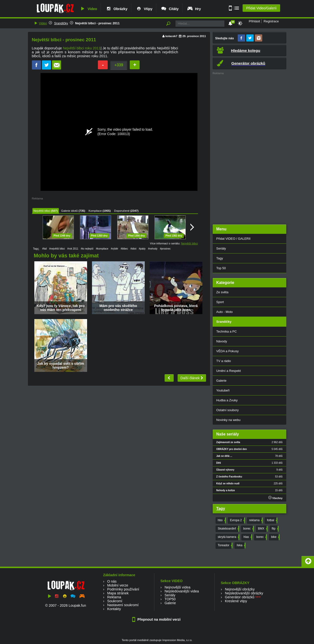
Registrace (271, 21)
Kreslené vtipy (236, 601)
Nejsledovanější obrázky (244, 593)
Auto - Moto (225, 312)
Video (88, 9)
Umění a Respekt (229, 371)
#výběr (115, 249)
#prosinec (165, 249)
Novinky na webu (229, 420)
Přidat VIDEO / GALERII (234, 239)
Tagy (220, 258)
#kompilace (102, 249)
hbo (221, 520)
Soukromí (115, 601)
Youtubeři (223, 390)
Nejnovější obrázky (240, 589)
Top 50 (221, 268)
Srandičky (61, 23)
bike (275, 537)
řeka (241, 546)
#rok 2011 (73, 249)
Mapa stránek (118, 593)
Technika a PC (227, 331)
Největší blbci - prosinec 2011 (97, 23)
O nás (112, 581)
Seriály (221, 248)
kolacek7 (171, 36)
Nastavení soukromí (123, 605)
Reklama (114, 597)
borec (248, 529)
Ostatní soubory (228, 410)
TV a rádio (224, 361)
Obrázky (117, 9)
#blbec (124, 249)
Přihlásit (254, 21)
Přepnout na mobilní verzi (157, 619)
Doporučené (122, 211)
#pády (142, 249)
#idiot (133, 249)
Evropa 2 (237, 520)
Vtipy (144, 9)
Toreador (225, 546)
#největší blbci (57, 249)
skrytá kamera (228, 537)
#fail (45, 249)
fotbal (272, 520)
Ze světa (222, 292)
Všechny (275, 498)
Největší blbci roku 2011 (82, 48)
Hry (194, 9)
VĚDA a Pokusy (228, 351)
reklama (256, 520)
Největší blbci (42, 211)
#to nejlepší (87, 249)
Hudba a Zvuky (227, 400)
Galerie (222, 381)
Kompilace (95, 211)
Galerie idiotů (69, 211)
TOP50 (170, 599)
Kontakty (114, 609)
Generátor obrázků (240, 597)
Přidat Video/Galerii (261, 8)
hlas (247, 537)
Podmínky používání (123, 589)
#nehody (153, 249)
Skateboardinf (228, 529)
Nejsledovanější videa (182, 591)
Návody (222, 341)
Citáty (170, 9)
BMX (262, 529)
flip (275, 529)
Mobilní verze (118, 585)
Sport (220, 302)
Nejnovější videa (178, 587)
